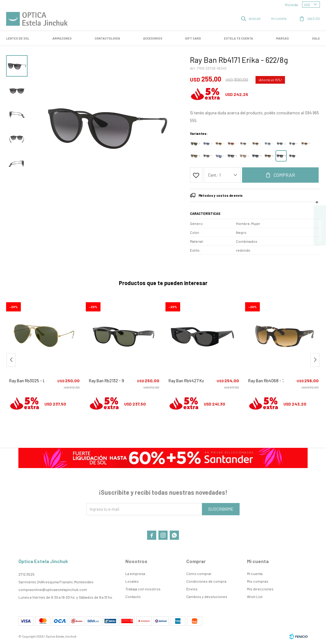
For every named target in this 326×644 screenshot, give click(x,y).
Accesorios (153, 38)
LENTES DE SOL (18, 38)
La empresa (135, 574)
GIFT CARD (193, 38)
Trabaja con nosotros (143, 589)
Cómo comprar (199, 574)
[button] (315, 360)
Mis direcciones (260, 589)
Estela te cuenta (239, 38)
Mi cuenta (255, 574)
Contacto (133, 596)
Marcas (282, 38)
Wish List (255, 596)
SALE (316, 38)
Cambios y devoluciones (207, 596)
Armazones (62, 38)
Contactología (107, 38)
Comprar (284, 175)
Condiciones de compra (206, 581)
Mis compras (258, 581)
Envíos (192, 589)
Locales (132, 581)
